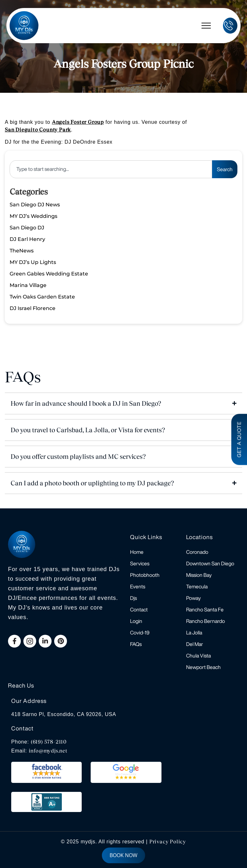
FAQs (136, 644)
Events (138, 586)
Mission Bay (199, 575)
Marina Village (28, 285)
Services (140, 563)
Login (136, 621)
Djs (133, 598)
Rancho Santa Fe (205, 609)
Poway (193, 598)
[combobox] (111, 169)
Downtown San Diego (210, 563)
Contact (139, 609)
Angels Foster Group (78, 122)
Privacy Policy (168, 842)
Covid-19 (140, 633)
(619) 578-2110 (49, 742)
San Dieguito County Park (38, 130)
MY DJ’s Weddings (33, 216)
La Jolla (194, 633)
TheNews (22, 251)
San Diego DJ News (35, 205)
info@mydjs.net (48, 751)
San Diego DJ (27, 228)
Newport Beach (203, 667)
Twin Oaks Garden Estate (42, 297)
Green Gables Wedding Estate (49, 274)
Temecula (197, 586)
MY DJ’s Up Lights (33, 262)
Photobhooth (145, 575)
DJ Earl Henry (27, 239)
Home (137, 552)
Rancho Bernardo (206, 621)
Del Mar (195, 644)
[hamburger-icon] (206, 26)
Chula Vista (198, 656)
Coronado (197, 552)
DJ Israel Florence (33, 308)
